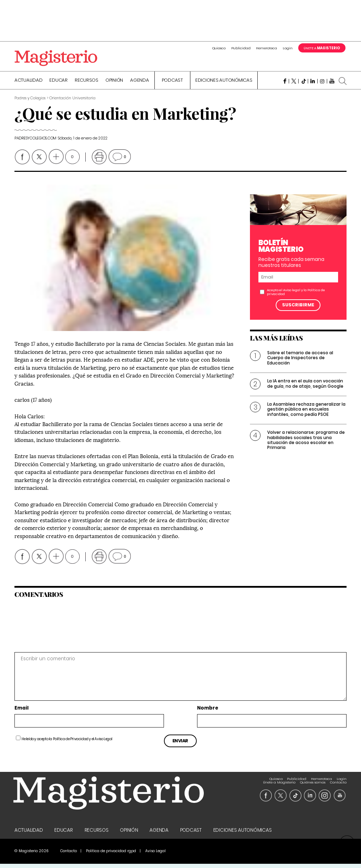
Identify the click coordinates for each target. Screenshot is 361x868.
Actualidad (29, 83)
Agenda (140, 83)
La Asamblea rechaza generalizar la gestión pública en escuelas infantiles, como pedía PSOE (306, 412)
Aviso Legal (103, 742)
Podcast (172, 83)
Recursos (87, 83)
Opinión (114, 83)
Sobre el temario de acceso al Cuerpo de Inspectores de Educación (300, 361)
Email (22, 711)
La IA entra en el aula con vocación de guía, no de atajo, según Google (305, 386)
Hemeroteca (267, 48)
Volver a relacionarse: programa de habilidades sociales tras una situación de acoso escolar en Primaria (306, 443)
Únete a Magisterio (279, 782)
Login (288, 48)
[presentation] (63, 628)
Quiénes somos (313, 782)
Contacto (338, 782)
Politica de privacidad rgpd (111, 855)
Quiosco (219, 48)
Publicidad (241, 48)
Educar (59, 83)
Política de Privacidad (71, 742)
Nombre (208, 711)
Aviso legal (292, 293)
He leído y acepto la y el (67, 742)
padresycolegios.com (35, 141)
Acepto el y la (296, 295)
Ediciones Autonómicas (224, 83)
